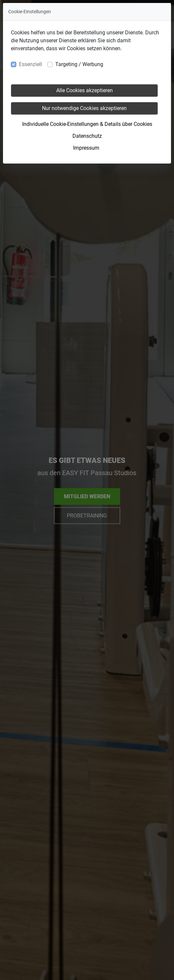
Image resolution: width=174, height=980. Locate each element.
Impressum (86, 148)
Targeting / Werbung (79, 64)
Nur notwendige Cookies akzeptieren (84, 108)
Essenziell (30, 64)
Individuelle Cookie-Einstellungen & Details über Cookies (87, 124)
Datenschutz (87, 136)
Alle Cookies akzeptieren (85, 90)
